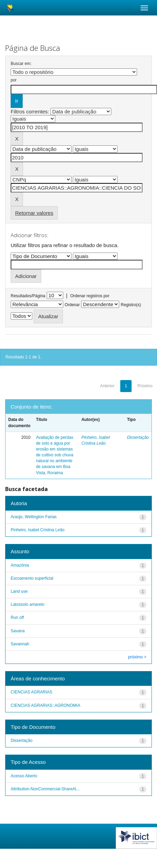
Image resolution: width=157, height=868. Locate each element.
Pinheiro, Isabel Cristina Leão (38, 530)
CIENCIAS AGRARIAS (31, 692)
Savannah (20, 644)
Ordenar (72, 305)
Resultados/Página (28, 296)
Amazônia (20, 565)
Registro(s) (131, 305)
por (14, 80)
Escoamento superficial (32, 578)
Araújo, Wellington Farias (34, 517)
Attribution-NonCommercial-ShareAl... (45, 789)
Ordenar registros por (90, 296)
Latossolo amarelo (27, 604)
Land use (19, 591)
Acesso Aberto (24, 776)
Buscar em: (21, 64)
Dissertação (138, 437)
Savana (18, 631)
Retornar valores (34, 213)
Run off (17, 617)
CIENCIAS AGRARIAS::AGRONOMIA (46, 705)
